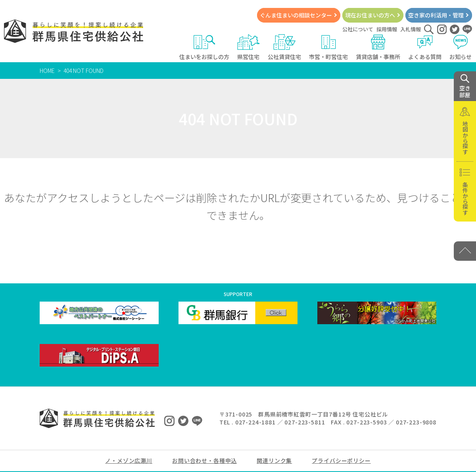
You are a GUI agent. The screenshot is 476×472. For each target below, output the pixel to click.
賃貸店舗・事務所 (378, 47)
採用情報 (387, 29)
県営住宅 (249, 47)
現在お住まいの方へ (370, 15)
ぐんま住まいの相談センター (296, 15)
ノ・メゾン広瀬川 (129, 461)
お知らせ (461, 47)
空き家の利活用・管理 (436, 15)
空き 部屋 (465, 86)
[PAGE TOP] (465, 251)
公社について (358, 29)
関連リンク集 (274, 461)
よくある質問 (425, 47)
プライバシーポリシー (341, 461)
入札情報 (411, 29)
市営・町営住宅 (328, 47)
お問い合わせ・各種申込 (204, 461)
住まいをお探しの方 (204, 47)
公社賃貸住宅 (284, 47)
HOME (47, 71)
